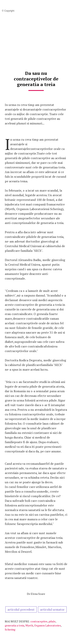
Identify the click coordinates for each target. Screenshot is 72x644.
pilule (52, 621)
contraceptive (39, 621)
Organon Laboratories (48, 625)
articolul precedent (21, 609)
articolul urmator (52, 609)
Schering (10, 629)
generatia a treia (14, 625)
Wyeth (29, 625)
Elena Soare (38, 594)
